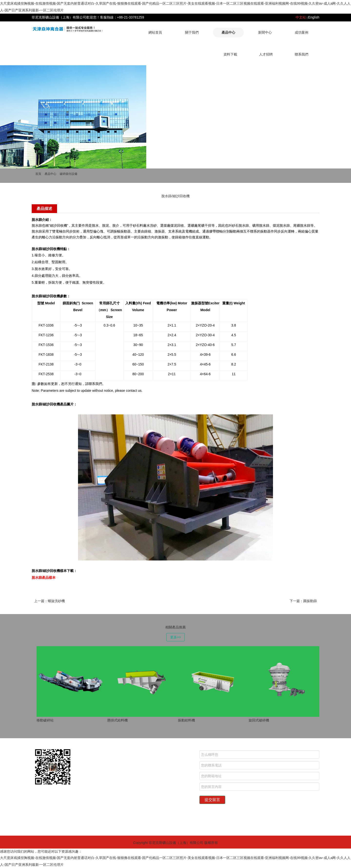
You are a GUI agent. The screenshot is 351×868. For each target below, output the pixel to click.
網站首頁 (155, 32)
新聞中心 (265, 32)
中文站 (301, 17)
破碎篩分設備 (68, 174)
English (314, 17)
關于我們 (192, 32)
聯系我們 (302, 54)
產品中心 (228, 32)
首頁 (38, 174)
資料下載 (230, 54)
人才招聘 (266, 54)
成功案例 (302, 32)
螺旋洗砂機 (56, 601)
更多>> (175, 637)
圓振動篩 (310, 601)
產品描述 (44, 209)
